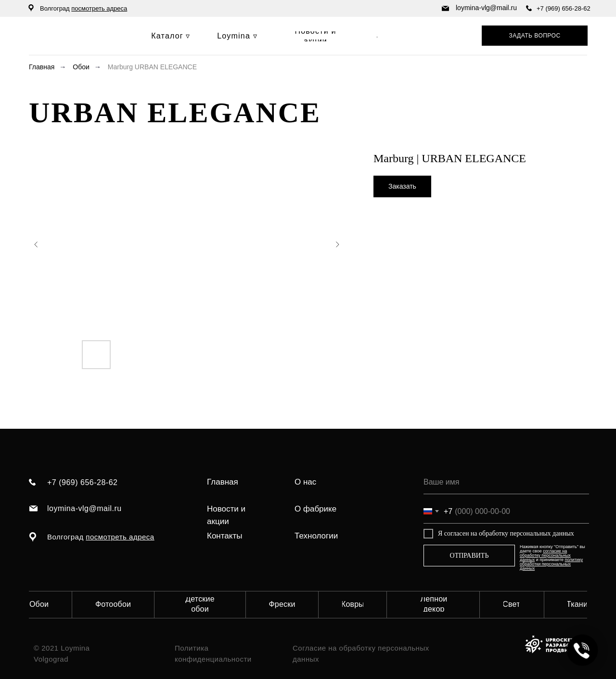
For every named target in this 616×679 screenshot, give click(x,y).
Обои (81, 67)
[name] (506, 482)
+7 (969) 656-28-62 (564, 8)
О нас (305, 482)
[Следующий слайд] (337, 244)
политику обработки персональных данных (551, 564)
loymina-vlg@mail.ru (486, 8)
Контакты (225, 536)
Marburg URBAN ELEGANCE (152, 67)
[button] (535, 36)
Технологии (316, 536)
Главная (42, 67)
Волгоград (83, 8)
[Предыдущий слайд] (36, 244)
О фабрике (315, 509)
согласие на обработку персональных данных (545, 555)
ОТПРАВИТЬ (469, 556)
